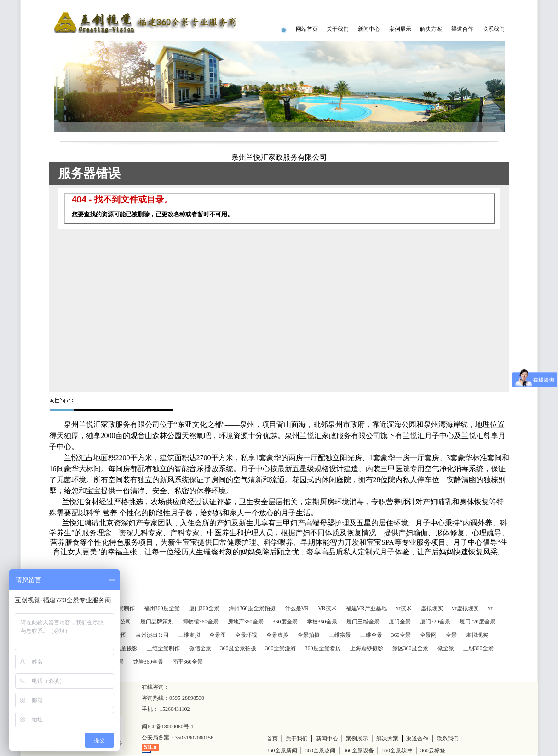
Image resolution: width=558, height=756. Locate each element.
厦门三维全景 (363, 622)
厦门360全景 (204, 608)
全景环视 (246, 635)
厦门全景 (400, 622)
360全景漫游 (281, 648)
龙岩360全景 (148, 662)
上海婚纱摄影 (367, 648)
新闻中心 (369, 29)
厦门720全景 (435, 622)
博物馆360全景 (201, 622)
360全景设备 (359, 750)
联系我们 (494, 29)
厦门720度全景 (477, 622)
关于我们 (338, 29)
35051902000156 (194, 738)
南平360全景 (188, 662)
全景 (451, 635)
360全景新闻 (282, 750)
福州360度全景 (162, 608)
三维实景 (340, 635)
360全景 (401, 635)
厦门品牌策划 (157, 622)
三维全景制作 (163, 648)
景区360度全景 (410, 648)
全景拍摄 (309, 635)
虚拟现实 (432, 608)
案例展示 (400, 29)
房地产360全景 (246, 622)
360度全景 (285, 622)
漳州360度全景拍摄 (252, 608)
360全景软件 (397, 750)
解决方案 (431, 29)
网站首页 (307, 29)
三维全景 (371, 635)
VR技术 (327, 608)
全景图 (218, 635)
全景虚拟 (277, 635)
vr (490, 608)
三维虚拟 (189, 635)
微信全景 (200, 648)
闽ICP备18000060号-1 (168, 727)
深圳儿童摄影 (121, 648)
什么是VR (297, 608)
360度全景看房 (323, 648)
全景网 (428, 635)
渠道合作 (462, 29)
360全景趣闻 (320, 750)
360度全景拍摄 (238, 648)
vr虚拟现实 (466, 608)
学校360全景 (322, 622)
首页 (272, 739)
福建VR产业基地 (366, 608)
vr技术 (404, 608)
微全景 (446, 648)
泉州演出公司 (152, 635)
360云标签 (433, 750)
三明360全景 (478, 648)
